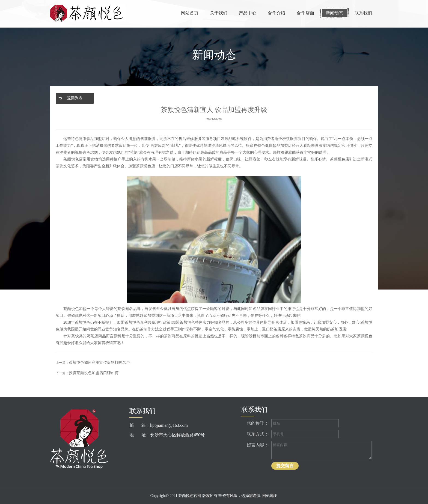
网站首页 (190, 13)
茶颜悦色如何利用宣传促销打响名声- (100, 363)
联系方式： (258, 434)
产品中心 (248, 13)
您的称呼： (258, 423)
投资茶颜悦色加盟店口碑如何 (94, 373)
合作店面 (305, 13)
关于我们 (219, 13)
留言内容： (258, 445)
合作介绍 (277, 13)
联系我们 (363, 13)
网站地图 (270, 496)
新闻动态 (334, 13)
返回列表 (75, 98)
